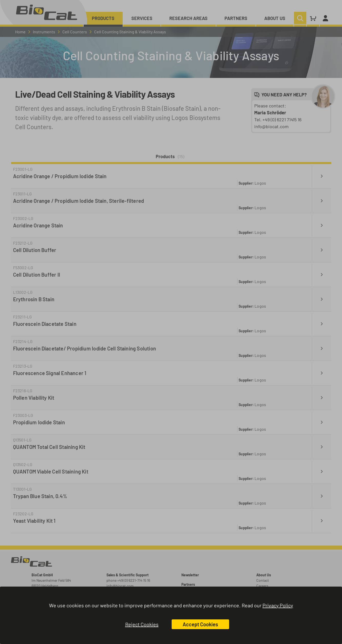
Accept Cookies (200, 624)
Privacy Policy (278, 605)
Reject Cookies (142, 624)
